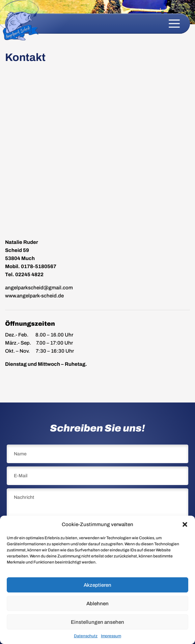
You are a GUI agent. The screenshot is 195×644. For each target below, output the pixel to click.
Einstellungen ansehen (97, 622)
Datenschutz (86, 636)
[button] (185, 524)
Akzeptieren (97, 585)
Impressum (111, 636)
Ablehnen (97, 604)
